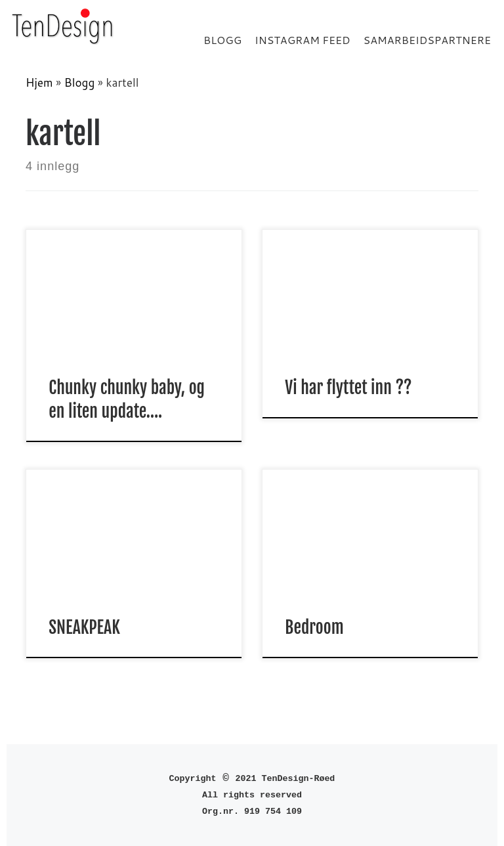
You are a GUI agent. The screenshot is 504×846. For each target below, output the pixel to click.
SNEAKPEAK (86, 627)
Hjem (39, 82)
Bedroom (314, 627)
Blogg (80, 82)
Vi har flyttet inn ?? (348, 388)
